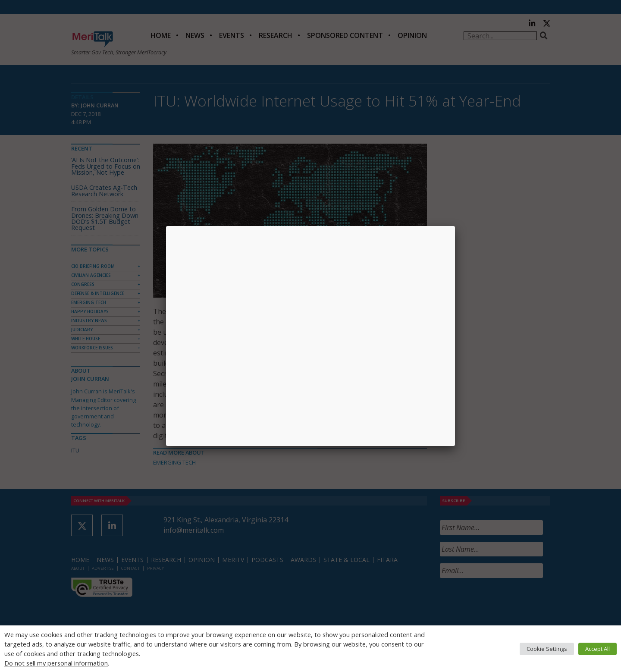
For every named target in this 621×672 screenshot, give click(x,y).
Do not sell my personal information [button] (56, 663)
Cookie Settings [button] (547, 649)
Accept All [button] (597, 649)
